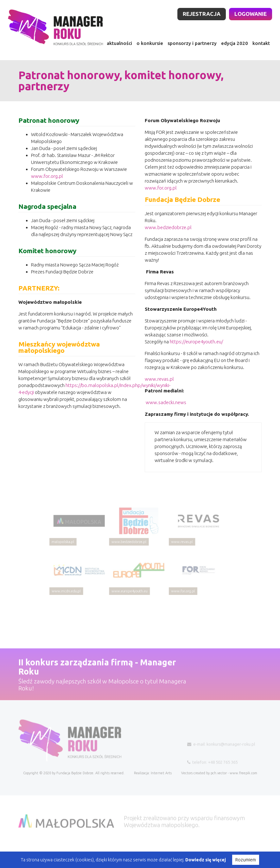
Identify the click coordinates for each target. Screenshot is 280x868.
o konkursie (150, 43)
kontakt (261, 43)
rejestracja (202, 14)
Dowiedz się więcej (206, 860)
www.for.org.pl (47, 182)
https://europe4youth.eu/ (196, 347)
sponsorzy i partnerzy (192, 43)
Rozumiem (246, 860)
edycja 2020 (235, 43)
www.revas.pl (159, 385)
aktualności (119, 43)
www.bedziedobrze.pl (168, 233)
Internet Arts (161, 787)
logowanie (251, 14)
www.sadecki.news (165, 408)
